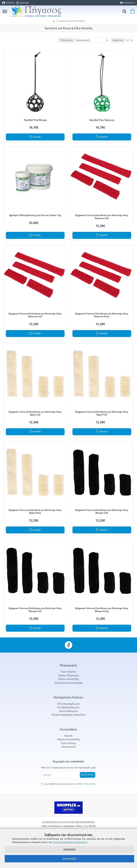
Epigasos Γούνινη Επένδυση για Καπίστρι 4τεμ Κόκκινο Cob (102, 217)
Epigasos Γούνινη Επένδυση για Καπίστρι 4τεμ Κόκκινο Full (35, 315)
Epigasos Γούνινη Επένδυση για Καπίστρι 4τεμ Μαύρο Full (35, 610)
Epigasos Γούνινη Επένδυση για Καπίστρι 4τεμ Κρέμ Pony (35, 511)
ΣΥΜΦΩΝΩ (70, 859)
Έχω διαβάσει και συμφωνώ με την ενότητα (69, 784)
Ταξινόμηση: (67, 40)
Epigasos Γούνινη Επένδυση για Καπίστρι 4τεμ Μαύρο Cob (102, 511)
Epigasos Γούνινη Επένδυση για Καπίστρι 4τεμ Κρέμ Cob (35, 413)
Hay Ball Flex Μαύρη (35, 120)
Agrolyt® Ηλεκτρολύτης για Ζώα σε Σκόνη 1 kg (35, 215)
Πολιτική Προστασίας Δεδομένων (70, 842)
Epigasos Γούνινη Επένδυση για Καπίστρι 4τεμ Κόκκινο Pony (102, 315)
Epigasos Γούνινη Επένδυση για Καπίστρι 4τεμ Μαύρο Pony (102, 610)
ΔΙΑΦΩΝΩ (70, 849)
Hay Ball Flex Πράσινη (102, 120)
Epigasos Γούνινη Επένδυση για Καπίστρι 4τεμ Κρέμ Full (102, 413)
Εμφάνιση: (118, 40)
